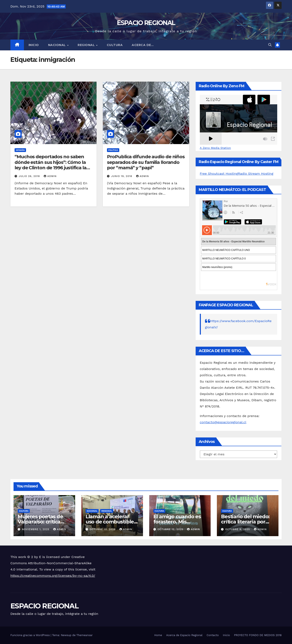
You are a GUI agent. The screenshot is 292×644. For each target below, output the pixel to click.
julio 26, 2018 (30, 176)
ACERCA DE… (143, 45)
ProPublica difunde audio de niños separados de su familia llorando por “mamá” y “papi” (146, 162)
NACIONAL (57, 45)
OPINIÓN (20, 150)
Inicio (34, 45)
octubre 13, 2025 (103, 529)
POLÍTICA (113, 150)
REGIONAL (87, 45)
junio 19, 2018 (122, 176)
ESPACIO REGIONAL (146, 23)
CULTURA (115, 45)
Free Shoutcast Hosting (219, 174)
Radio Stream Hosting (256, 174)
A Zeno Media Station (215, 148)
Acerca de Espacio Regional (184, 635)
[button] (270, 45)
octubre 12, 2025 (171, 529)
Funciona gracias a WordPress (30, 635)
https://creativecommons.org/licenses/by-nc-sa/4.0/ (53, 576)
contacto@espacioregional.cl (223, 422)
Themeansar (84, 635)
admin (50, 176)
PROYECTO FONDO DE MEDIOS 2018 (258, 635)
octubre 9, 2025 (238, 529)
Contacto (213, 635)
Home (158, 635)
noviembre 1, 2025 (36, 529)
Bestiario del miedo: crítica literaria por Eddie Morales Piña (245, 522)
